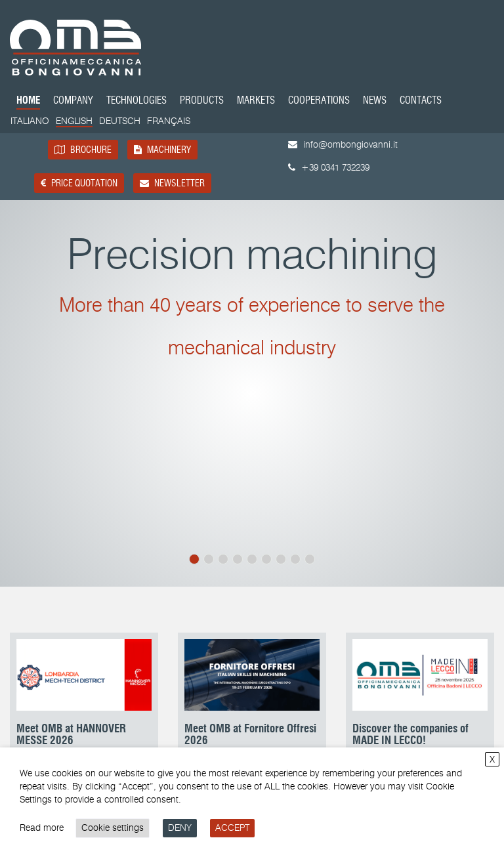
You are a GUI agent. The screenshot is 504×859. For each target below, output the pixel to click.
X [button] (492, 760)
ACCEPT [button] (232, 828)
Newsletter (172, 183)
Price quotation (79, 183)
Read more (42, 828)
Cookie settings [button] (113, 828)
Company (73, 101)
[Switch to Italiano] (30, 121)
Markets (256, 101)
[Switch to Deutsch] (120, 121)
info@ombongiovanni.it (343, 145)
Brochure (83, 150)
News (375, 101)
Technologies (136, 101)
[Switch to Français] (169, 121)
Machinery (162, 150)
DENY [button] (180, 828)
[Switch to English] (74, 122)
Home (28, 101)
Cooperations (319, 101)
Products (202, 101)
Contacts (421, 101)
